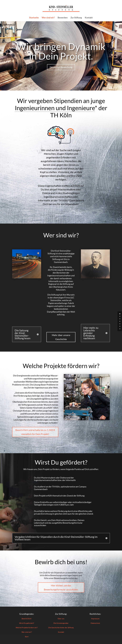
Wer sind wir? (48, 18)
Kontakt (89, 18)
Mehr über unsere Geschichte (61, 337)
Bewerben (63, 18)
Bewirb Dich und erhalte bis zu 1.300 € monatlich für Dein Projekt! (35, 432)
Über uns (61, 619)
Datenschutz (95, 623)
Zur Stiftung (76, 18)
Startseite (34, 18)
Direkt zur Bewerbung (61, 67)
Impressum (95, 619)
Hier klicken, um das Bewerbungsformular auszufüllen (61, 587)
